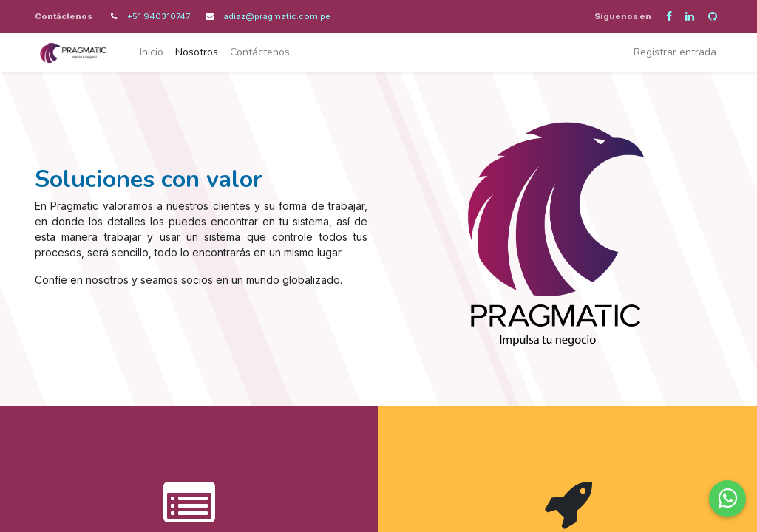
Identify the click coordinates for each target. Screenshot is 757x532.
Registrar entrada (675, 52)
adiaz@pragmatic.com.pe (277, 16)
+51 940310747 (160, 16)
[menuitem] (152, 52)
